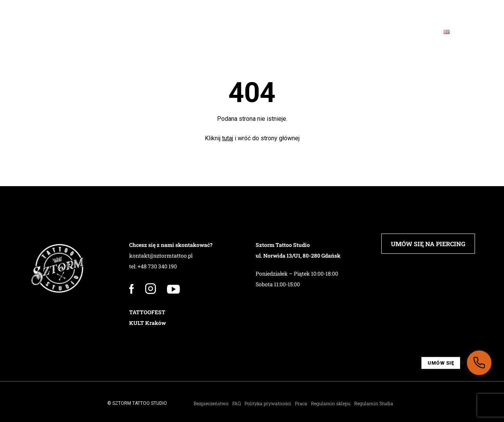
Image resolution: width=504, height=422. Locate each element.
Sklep (307, 32)
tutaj (228, 138)
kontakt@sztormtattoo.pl (161, 256)
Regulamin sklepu (331, 403)
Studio (65, 32)
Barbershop (198, 32)
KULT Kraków (147, 323)
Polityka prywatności (268, 403)
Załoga (105, 32)
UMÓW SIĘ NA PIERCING (428, 244)
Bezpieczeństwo (211, 403)
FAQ (340, 32)
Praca (301, 403)
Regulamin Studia (374, 403)
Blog (371, 32)
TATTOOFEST (147, 312)
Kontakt (411, 32)
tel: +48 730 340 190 (153, 266)
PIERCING (148, 32)
